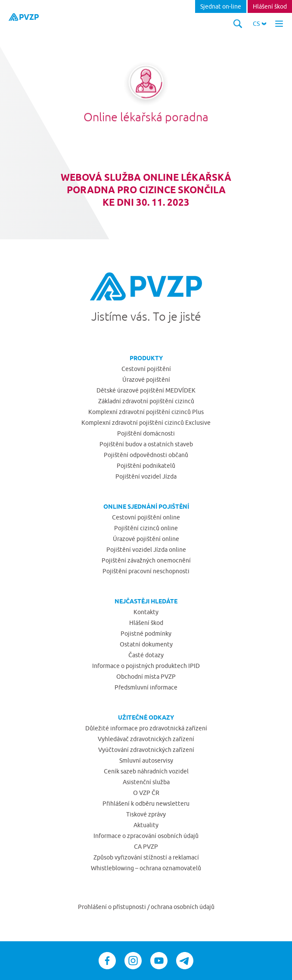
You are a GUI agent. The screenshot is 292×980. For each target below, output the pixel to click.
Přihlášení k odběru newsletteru (146, 804)
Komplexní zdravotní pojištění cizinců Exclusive (146, 423)
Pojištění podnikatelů (146, 466)
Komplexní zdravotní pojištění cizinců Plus (146, 412)
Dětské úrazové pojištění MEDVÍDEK (146, 390)
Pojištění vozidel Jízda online (146, 550)
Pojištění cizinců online (146, 528)
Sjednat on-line (221, 6)
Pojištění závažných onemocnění (146, 560)
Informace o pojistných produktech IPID (146, 666)
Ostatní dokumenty (146, 644)
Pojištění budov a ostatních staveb (146, 444)
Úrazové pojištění (146, 380)
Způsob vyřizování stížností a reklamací (146, 857)
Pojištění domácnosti (146, 433)
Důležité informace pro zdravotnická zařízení (146, 728)
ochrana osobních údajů (183, 907)
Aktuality (146, 825)
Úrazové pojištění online (146, 539)
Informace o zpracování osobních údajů (146, 836)
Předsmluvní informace (146, 687)
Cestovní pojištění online (146, 517)
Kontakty (146, 612)
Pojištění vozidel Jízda (146, 476)
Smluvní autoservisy (146, 761)
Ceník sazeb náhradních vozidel (146, 771)
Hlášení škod (270, 6)
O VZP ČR (146, 793)
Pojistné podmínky (146, 634)
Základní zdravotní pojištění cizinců (146, 401)
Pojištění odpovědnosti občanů (146, 455)
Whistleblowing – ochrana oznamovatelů (146, 868)
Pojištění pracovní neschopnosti (146, 571)
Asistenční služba (146, 782)
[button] (259, 24)
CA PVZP (146, 847)
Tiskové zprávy (146, 814)
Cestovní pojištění (146, 369)
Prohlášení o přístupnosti (113, 907)
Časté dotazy (146, 655)
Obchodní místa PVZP (146, 677)
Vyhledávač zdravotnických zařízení (146, 739)
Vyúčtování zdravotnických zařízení (146, 750)
